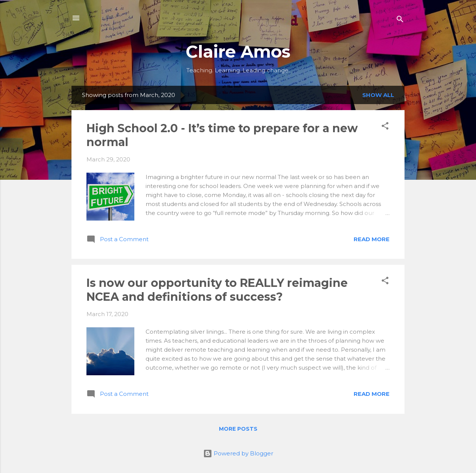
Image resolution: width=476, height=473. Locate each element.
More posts (238, 429)
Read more (372, 239)
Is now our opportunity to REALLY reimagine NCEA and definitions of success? (217, 290)
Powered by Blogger (238, 453)
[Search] (400, 20)
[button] (385, 127)
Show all (378, 95)
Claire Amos (238, 51)
